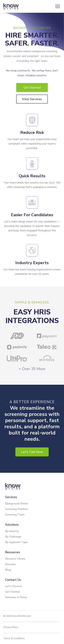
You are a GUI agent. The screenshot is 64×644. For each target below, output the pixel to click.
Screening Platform (17, 509)
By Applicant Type (16, 542)
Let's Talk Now (32, 452)
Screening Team (15, 515)
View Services (32, 99)
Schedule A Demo (16, 597)
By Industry (12, 531)
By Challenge (13, 537)
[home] (12, 6)
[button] (58, 6)
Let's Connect (13, 586)
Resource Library (15, 559)
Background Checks (17, 504)
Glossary (10, 564)
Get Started (32, 88)
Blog (8, 570)
